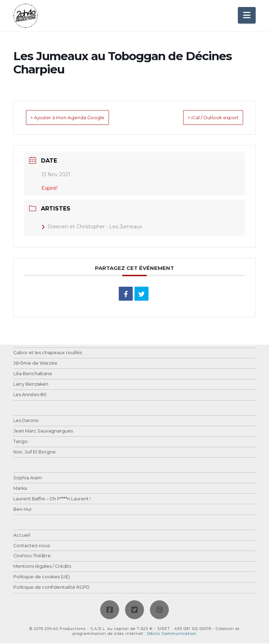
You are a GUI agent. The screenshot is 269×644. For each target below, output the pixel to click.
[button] (247, 15)
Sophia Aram (28, 479)
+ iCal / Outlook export (203, 118)
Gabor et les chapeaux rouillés (48, 354)
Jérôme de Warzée (35, 364)
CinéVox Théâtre (32, 557)
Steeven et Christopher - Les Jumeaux (92, 227)
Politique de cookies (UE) (42, 578)
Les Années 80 (30, 396)
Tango (20, 442)
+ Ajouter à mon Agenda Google (79, 118)
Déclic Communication (172, 634)
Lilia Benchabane (33, 375)
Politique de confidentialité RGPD (51, 588)
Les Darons (26, 421)
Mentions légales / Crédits (42, 567)
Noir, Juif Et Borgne (35, 453)
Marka (20, 489)
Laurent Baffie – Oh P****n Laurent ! (52, 500)
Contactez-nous (32, 547)
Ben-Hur (23, 510)
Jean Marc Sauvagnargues (43, 432)
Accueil (22, 536)
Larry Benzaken (31, 385)
